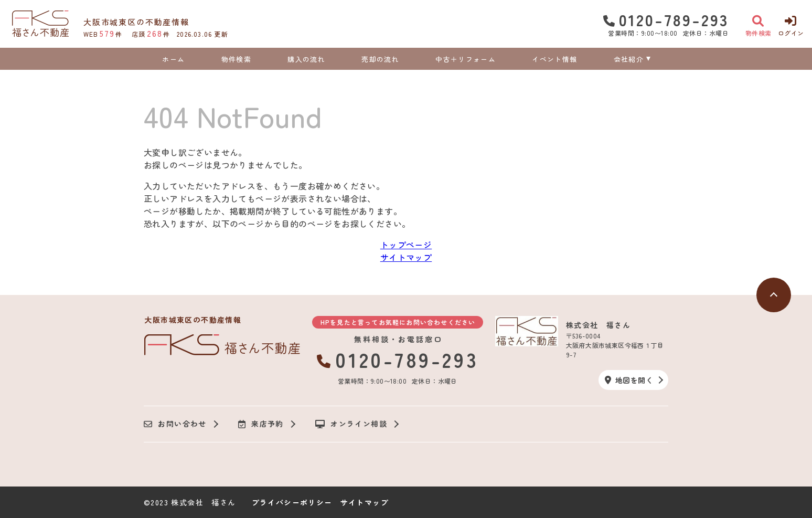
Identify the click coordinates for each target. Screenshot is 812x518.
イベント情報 (554, 59)
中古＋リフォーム (465, 59)
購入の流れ (306, 59)
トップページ (406, 245)
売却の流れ (380, 59)
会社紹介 (629, 59)
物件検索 (236, 59)
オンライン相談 (351, 424)
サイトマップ (406, 257)
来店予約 (261, 424)
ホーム (173, 59)
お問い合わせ (175, 424)
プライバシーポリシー (292, 502)
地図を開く (629, 380)
